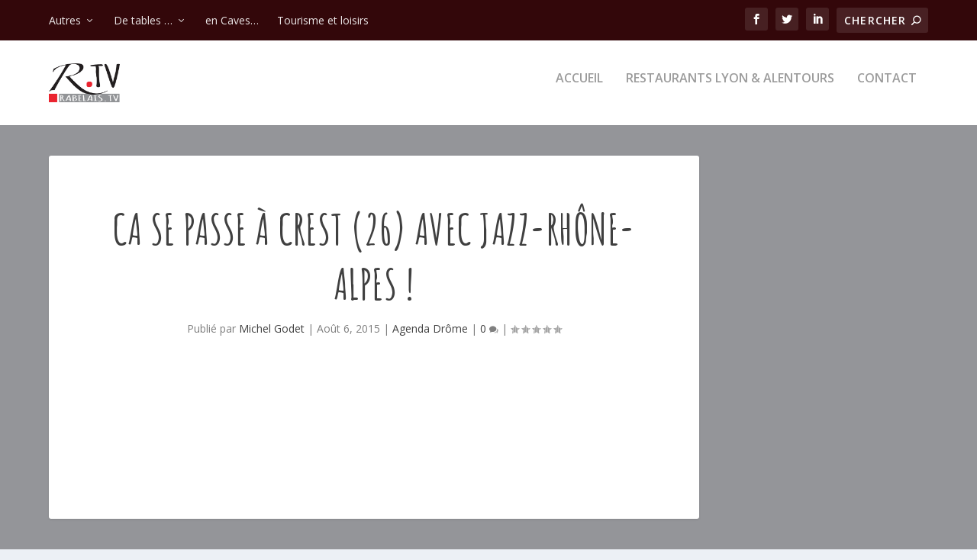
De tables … (143, 20)
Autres (65, 20)
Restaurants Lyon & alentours (730, 89)
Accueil (579, 89)
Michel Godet (272, 339)
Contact (887, 89)
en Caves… (232, 20)
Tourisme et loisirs (323, 20)
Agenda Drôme (430, 339)
